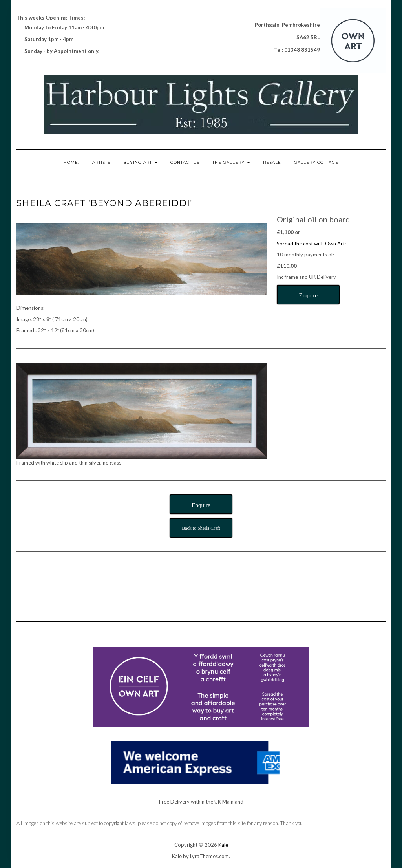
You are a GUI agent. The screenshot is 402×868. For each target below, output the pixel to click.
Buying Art (140, 162)
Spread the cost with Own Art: (311, 244)
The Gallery (231, 162)
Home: (71, 162)
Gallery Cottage (316, 162)
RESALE (272, 162)
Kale (223, 845)
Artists (101, 162)
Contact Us (185, 162)
